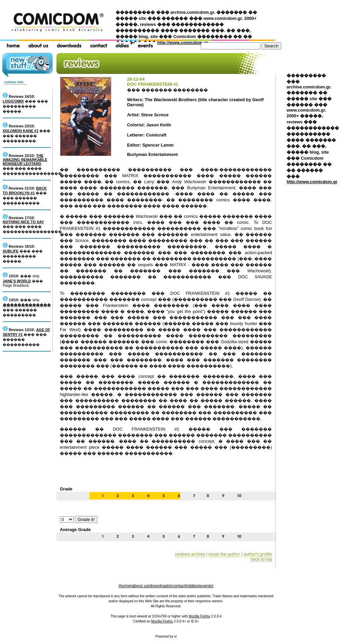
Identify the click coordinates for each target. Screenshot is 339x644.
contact (179, 586)
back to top (261, 559)
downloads (160, 586)
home (125, 586)
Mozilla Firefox (200, 616)
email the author (224, 554)
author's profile (258, 554)
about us (140, 586)
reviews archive (190, 554)
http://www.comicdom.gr (183, 43)
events (206, 586)
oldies (193, 586)
